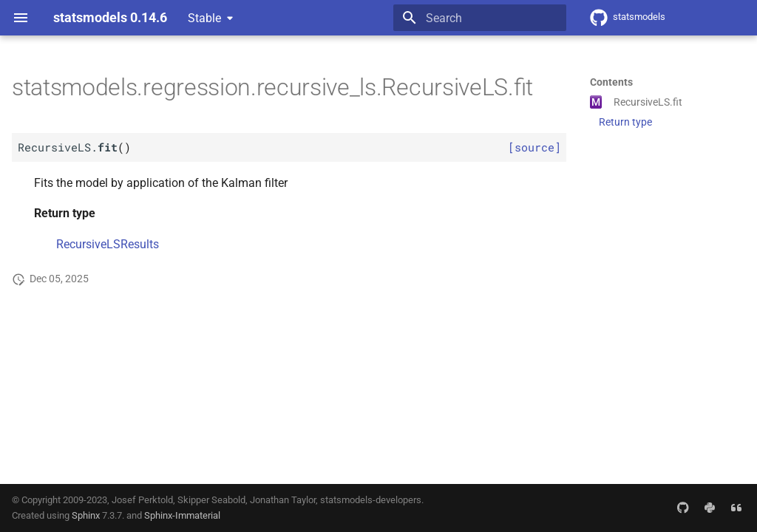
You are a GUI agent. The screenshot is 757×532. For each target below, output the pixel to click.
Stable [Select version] (204, 18)
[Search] (480, 18)
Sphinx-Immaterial (182, 515)
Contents (611, 82)
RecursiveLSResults (108, 244)
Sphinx (86, 515)
